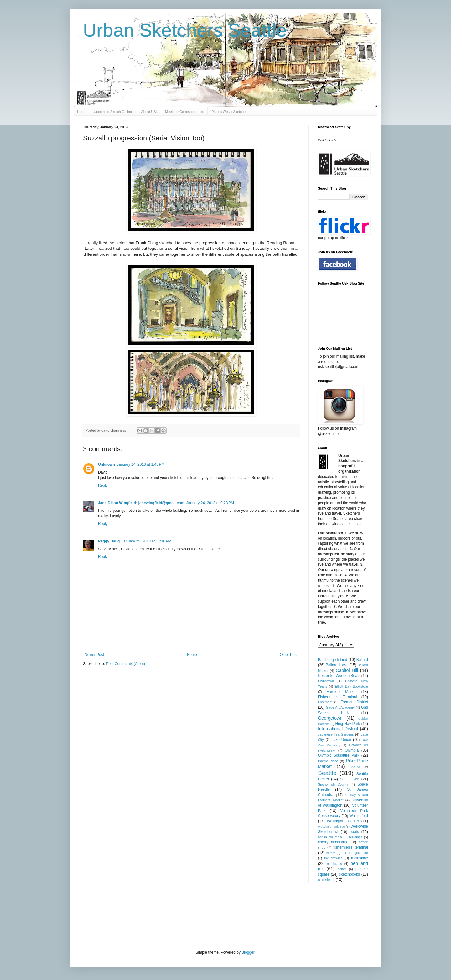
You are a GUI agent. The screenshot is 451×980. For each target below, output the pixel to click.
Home (82, 112)
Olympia (352, 750)
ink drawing (333, 858)
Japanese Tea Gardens (336, 734)
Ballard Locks (337, 665)
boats (354, 832)
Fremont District (354, 702)
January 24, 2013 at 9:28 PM (210, 503)
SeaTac (355, 767)
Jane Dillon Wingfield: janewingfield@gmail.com (141, 503)
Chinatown (326, 681)
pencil (342, 869)
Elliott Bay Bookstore (351, 686)
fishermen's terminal (351, 847)
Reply (103, 485)
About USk (150, 112)
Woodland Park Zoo (331, 827)
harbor (331, 853)
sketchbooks (349, 874)
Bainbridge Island (332, 660)
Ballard (362, 660)
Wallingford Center (343, 821)
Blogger (248, 952)
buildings (356, 837)
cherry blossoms (332, 842)
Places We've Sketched (229, 112)
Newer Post (94, 655)
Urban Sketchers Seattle (185, 30)
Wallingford (359, 816)
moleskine (360, 858)
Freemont (325, 702)
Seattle (327, 773)
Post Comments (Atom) (125, 664)
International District (338, 729)
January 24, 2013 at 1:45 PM (141, 464)
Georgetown (330, 718)
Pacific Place (328, 761)
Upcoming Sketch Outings (114, 112)
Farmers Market (342, 692)
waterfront (326, 880)
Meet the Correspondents (184, 112)
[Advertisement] (197, 915)
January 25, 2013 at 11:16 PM (146, 541)
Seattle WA (350, 779)
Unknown (106, 464)
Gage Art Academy (340, 707)
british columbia (330, 837)
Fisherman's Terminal (337, 697)
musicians (334, 864)
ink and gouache (355, 853)
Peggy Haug (109, 541)
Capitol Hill (347, 670)
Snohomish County (333, 784)
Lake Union (341, 740)
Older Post (289, 655)
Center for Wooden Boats (339, 676)
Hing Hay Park (348, 724)
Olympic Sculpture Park (339, 755)
